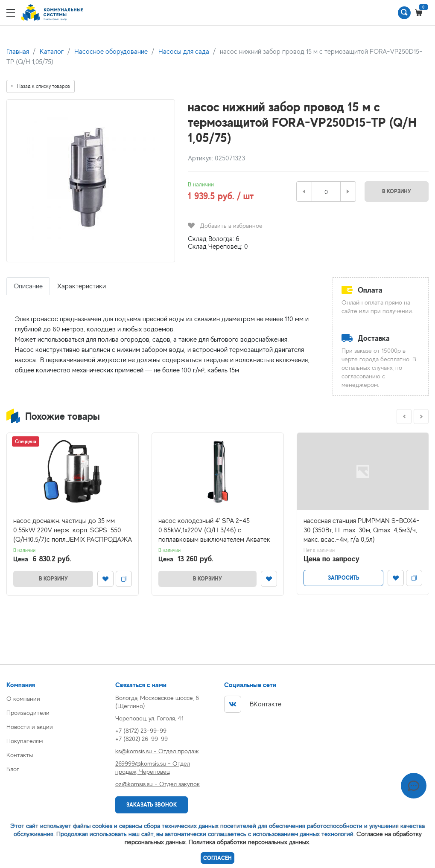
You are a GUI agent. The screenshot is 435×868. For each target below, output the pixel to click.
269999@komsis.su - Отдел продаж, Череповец (153, 767)
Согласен (217, 858)
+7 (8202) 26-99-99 (142, 739)
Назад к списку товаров (41, 86)
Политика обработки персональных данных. (250, 842)
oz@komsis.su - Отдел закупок (158, 784)
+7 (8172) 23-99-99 (141, 730)
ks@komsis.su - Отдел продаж (157, 751)
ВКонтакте (253, 704)
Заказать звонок (152, 805)
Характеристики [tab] (82, 286)
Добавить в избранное (225, 225)
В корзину (397, 191)
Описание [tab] (28, 286)
